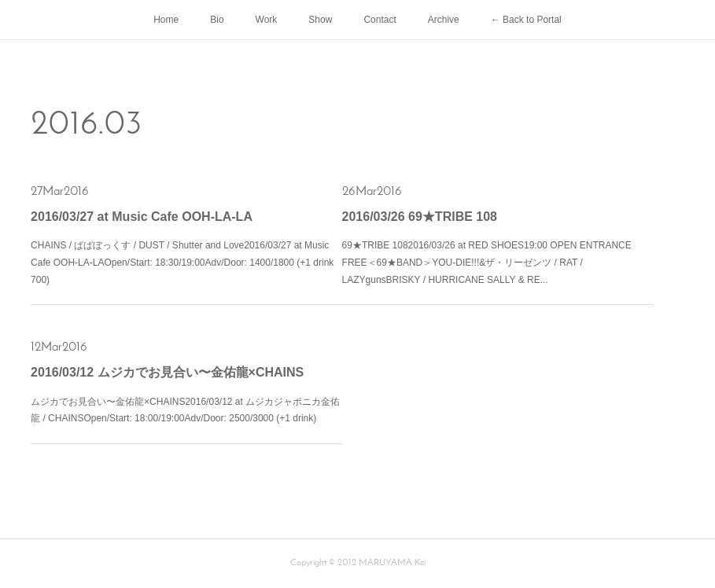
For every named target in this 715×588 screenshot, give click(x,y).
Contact (380, 20)
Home (166, 20)
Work (267, 20)
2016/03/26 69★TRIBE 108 (420, 217)
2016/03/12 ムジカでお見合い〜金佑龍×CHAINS (167, 372)
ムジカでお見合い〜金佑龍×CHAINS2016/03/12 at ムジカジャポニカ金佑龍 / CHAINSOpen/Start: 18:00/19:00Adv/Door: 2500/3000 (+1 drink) (185, 410)
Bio (217, 20)
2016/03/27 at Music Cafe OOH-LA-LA (142, 217)
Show (320, 20)
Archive (444, 20)
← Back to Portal (526, 20)
